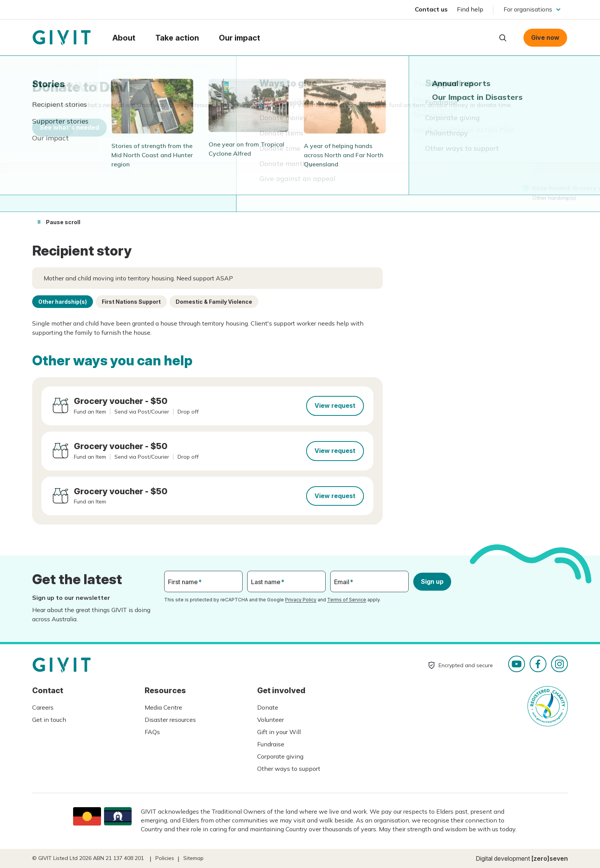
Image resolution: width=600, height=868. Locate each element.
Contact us (431, 9)
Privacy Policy (301, 600)
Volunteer (271, 720)
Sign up (432, 581)
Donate (268, 707)
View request (335, 406)
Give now (545, 37)
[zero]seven (550, 858)
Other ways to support (289, 769)
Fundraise (271, 744)
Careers (43, 707)
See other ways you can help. (455, 136)
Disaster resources (170, 720)
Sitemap (193, 858)
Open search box (503, 38)
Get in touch (49, 720)
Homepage (62, 38)
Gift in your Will (279, 732)
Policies (165, 858)
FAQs (152, 732)
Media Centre (163, 707)
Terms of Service (347, 600)
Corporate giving (280, 756)
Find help (470, 9)
